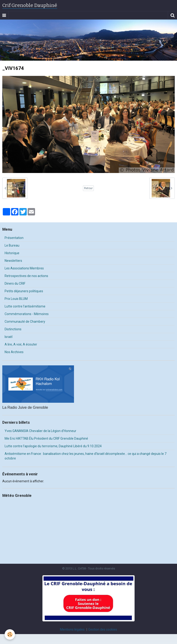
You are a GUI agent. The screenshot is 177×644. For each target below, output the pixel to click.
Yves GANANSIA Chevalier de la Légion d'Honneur (40, 431)
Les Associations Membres (24, 268)
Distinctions (13, 329)
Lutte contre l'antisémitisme (25, 306)
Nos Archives (14, 352)
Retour (88, 188)
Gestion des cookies (103, 629)
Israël (9, 337)
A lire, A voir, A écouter (21, 344)
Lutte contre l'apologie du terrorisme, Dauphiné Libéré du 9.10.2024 (53, 446)
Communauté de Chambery (25, 322)
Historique (12, 253)
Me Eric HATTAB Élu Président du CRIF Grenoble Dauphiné (46, 438)
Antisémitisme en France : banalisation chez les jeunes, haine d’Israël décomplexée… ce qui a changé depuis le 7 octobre (86, 456)
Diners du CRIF (15, 283)
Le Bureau (12, 245)
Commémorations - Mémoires (27, 314)
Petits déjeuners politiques (24, 291)
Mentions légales (72, 629)
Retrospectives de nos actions (26, 276)
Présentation (14, 238)
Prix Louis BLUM (16, 299)
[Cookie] (10, 634)
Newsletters (13, 261)
